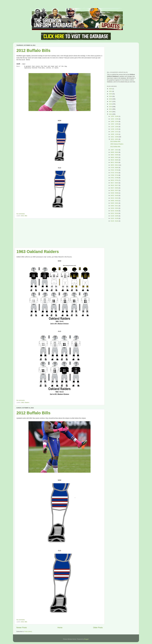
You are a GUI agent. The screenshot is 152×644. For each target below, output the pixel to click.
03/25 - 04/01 (115, 203)
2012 (22, 216)
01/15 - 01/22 (115, 221)
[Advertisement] (60, 233)
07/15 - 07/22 (115, 173)
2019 (111, 96)
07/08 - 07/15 (115, 175)
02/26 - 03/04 (115, 208)
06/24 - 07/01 (115, 180)
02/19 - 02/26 (115, 211)
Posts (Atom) (28, 631)
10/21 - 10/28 (115, 137)
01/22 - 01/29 (115, 218)
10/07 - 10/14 (115, 150)
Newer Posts (22, 628)
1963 (22, 402)
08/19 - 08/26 (115, 160)
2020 (111, 94)
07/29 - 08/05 (115, 168)
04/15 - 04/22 (115, 198)
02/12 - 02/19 (115, 213)
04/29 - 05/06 (115, 193)
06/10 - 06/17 (115, 185)
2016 (111, 104)
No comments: (21, 214)
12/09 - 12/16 (115, 121)
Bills (26, 216)
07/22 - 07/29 (115, 170)
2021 (111, 91)
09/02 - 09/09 (115, 155)
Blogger (86, 639)
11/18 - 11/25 (115, 129)
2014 (111, 109)
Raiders (27, 402)
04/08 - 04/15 (115, 201)
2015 (111, 107)
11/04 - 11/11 (115, 132)
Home (60, 628)
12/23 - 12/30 (115, 119)
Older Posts (98, 628)
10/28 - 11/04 (115, 134)
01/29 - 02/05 (115, 216)
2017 (111, 101)
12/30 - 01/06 (115, 116)
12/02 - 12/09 (115, 124)
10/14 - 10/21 (115, 139)
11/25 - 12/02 (115, 127)
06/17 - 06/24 (115, 183)
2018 (111, 99)
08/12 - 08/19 (115, 162)
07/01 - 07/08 (115, 178)
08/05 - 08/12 (115, 165)
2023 (111, 89)
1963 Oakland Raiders (38, 252)
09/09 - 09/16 (115, 152)
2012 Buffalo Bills (33, 50)
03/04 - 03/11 (115, 206)
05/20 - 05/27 (115, 190)
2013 (111, 112)
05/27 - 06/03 (115, 188)
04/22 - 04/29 (115, 195)
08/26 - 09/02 (115, 157)
